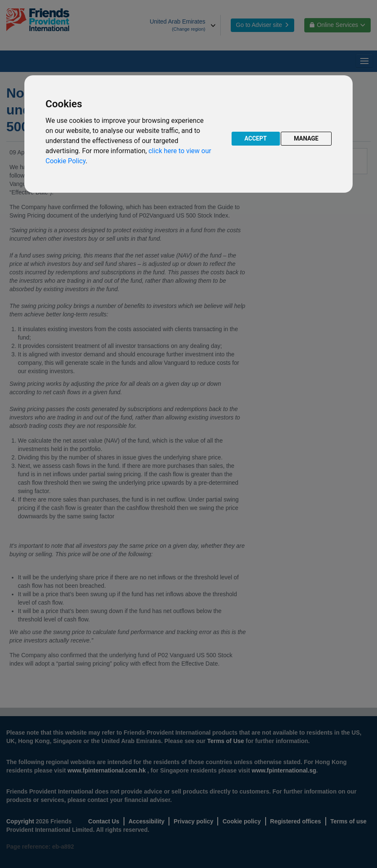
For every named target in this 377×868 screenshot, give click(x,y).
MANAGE (306, 138)
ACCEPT (256, 138)
